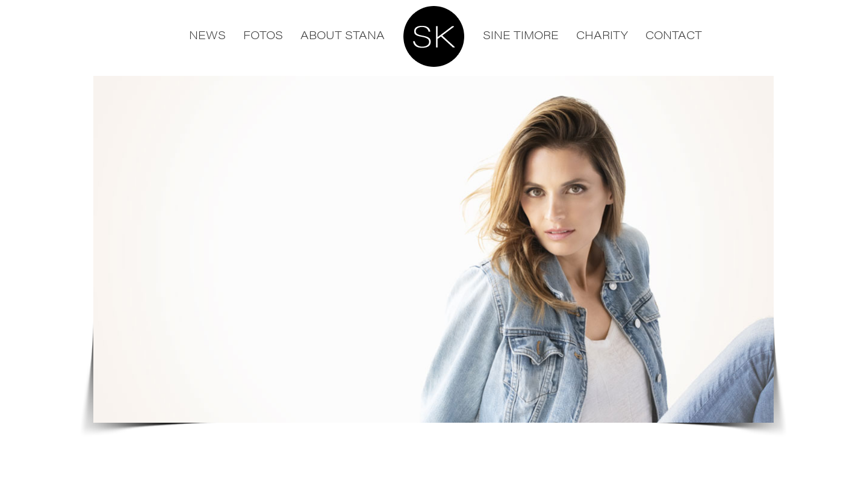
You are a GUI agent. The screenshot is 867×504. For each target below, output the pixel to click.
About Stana (343, 35)
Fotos (263, 35)
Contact (674, 35)
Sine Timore (521, 35)
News (207, 35)
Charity (602, 35)
